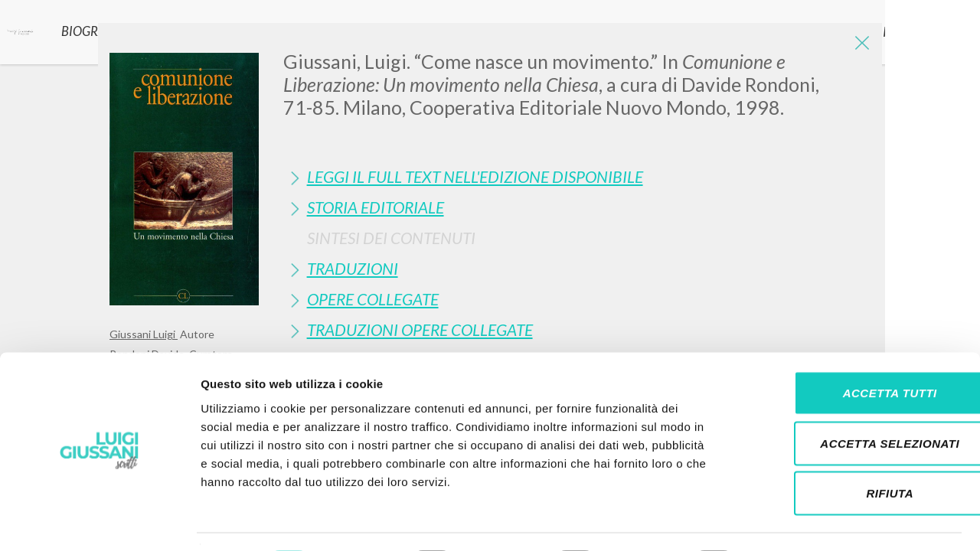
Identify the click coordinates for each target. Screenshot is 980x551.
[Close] (859, 46)
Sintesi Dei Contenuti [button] (391, 238)
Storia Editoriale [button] (376, 207)
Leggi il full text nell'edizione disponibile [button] (475, 176)
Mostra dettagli (805, 521)
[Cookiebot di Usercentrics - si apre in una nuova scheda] (99, 521)
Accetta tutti (852, 350)
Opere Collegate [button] (373, 299)
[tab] (577, 176)
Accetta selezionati (852, 401)
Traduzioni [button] (353, 268)
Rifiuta (852, 450)
